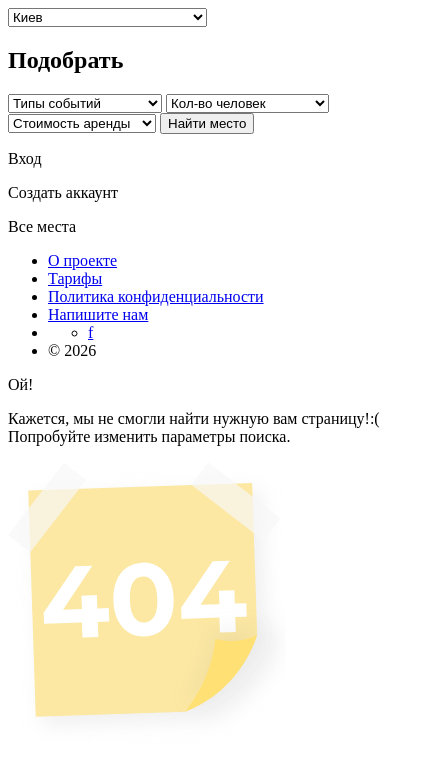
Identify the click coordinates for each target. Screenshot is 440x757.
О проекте (82, 260)
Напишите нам (98, 314)
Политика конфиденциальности (156, 296)
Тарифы (75, 278)
